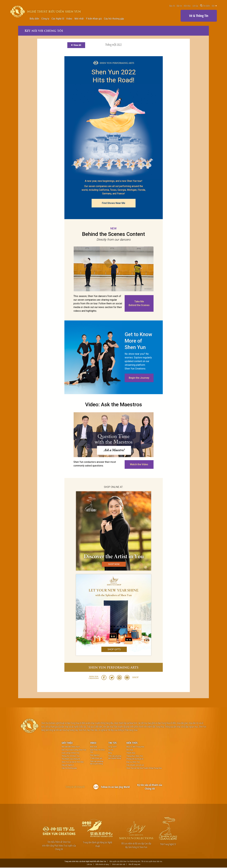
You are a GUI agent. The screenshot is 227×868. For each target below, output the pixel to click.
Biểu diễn (34, 19)
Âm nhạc (130, 750)
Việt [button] (214, 6)
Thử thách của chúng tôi (71, 759)
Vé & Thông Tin (199, 16)
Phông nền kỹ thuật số (135, 759)
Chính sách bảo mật (119, 865)
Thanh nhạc (131, 753)
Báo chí (172, 6)
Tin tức (113, 743)
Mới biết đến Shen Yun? (71, 747)
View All (75, 45)
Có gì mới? (113, 747)
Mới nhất (79, 19)
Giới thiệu (67, 743)
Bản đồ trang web (134, 865)
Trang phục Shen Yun (135, 756)
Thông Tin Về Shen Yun (71, 756)
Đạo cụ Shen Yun (133, 762)
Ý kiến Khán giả (94, 19)
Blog (110, 753)
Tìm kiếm (205, 6)
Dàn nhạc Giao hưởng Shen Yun (74, 750)
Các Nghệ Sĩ (58, 19)
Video (69, 19)
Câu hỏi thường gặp (114, 19)
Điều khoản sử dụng (102, 865)
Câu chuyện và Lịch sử (135, 765)
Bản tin (179, 6)
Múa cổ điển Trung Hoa (135, 747)
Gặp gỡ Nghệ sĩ (68, 765)
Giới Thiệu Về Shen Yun (98, 751)
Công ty (45, 19)
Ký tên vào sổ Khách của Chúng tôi (150, 787)
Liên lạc (195, 6)
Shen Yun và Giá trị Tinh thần (73, 762)
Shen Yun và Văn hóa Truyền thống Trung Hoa (144, 768)
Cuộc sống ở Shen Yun (70, 753)
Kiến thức (187, 6)
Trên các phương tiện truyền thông (97, 763)
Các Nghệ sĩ (95, 755)
